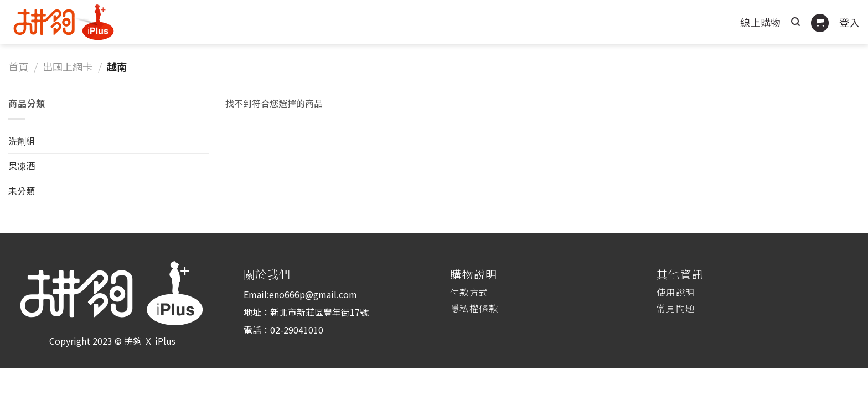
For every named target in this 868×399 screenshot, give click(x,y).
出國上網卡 (68, 66)
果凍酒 (22, 166)
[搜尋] (795, 22)
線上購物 (760, 22)
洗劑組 (22, 141)
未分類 (22, 191)
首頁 (18, 66)
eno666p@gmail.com (313, 294)
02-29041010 (297, 330)
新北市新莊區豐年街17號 (319, 312)
